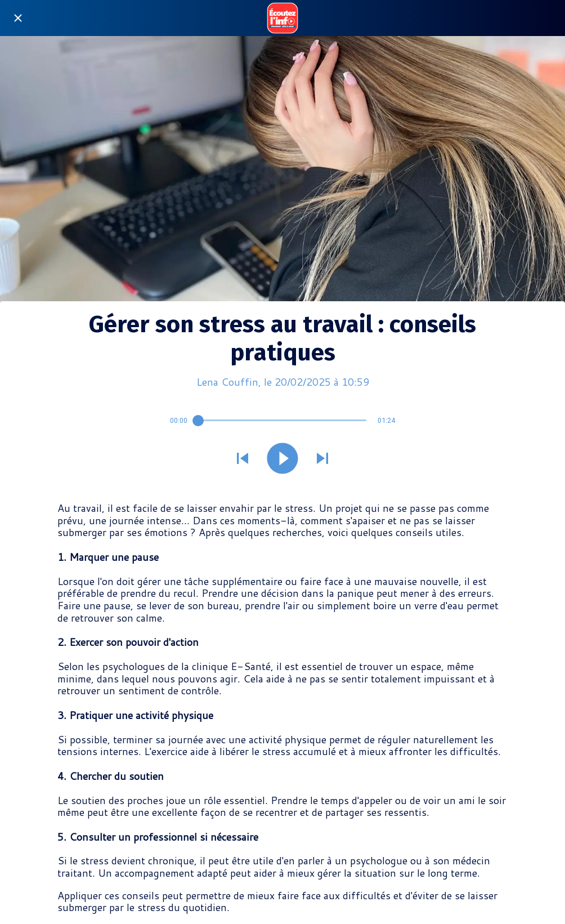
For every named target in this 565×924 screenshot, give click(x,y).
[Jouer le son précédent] (243, 460)
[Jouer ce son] (282, 460)
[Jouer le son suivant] (322, 460)
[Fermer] (18, 18)
